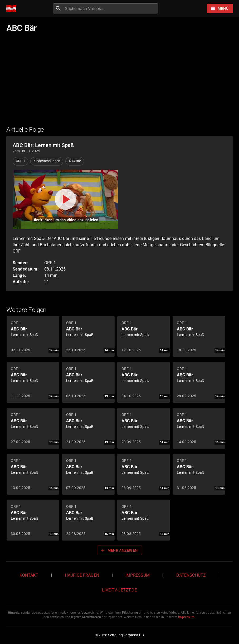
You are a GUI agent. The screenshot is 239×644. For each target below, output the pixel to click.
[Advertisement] (119, 83)
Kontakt (29, 575)
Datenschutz (191, 575)
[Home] (13, 9)
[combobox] (111, 8)
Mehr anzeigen (119, 550)
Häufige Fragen (82, 575)
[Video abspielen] (65, 199)
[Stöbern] (220, 8)
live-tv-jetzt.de (119, 590)
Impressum (138, 575)
